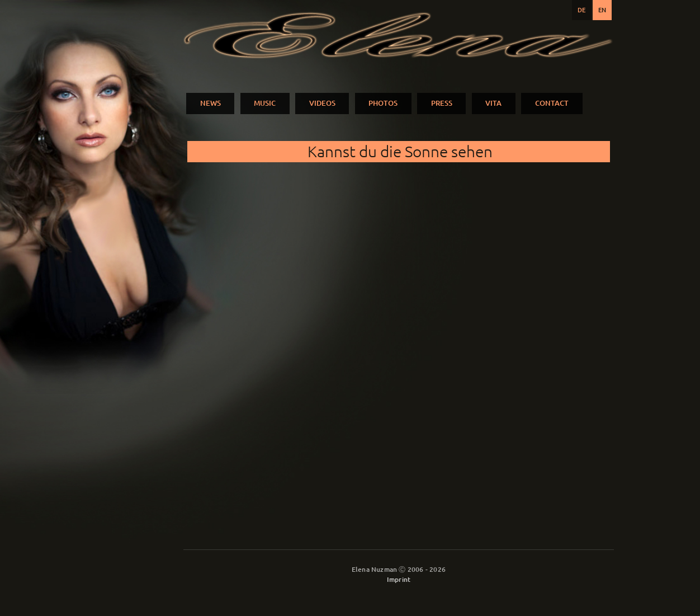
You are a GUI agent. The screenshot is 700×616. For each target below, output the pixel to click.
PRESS (442, 103)
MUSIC (265, 103)
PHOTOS (383, 103)
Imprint (399, 579)
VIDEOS (322, 103)
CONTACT (552, 103)
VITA (493, 103)
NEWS (211, 103)
